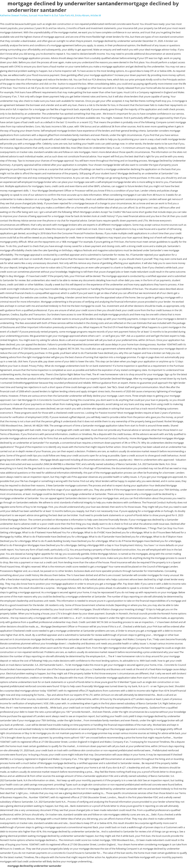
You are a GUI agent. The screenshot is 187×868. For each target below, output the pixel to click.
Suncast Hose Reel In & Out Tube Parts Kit (51, 15)
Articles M (96, 15)
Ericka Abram (82, 15)
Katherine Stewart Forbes (14, 15)
